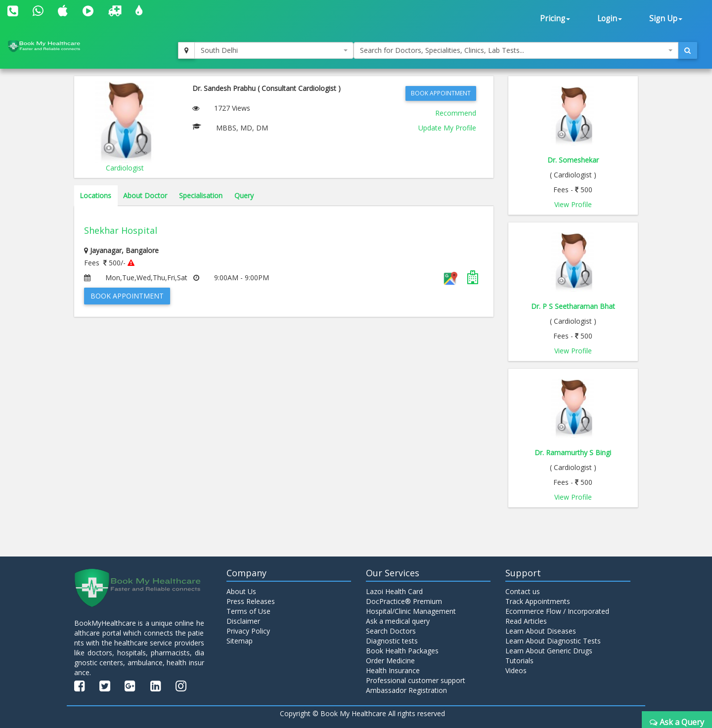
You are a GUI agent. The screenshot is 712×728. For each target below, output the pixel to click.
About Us (241, 591)
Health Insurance (393, 670)
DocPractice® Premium (404, 601)
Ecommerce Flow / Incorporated (557, 611)
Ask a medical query (398, 621)
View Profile (573, 204)
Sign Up (666, 19)
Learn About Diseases (541, 631)
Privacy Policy (248, 631)
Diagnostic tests (392, 641)
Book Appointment (441, 93)
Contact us (523, 591)
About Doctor (145, 195)
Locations (95, 195)
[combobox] (274, 50)
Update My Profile (447, 128)
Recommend (456, 113)
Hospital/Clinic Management (411, 611)
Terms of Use (248, 611)
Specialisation (201, 195)
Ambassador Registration (406, 690)
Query (244, 195)
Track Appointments (538, 601)
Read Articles (526, 621)
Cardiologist (125, 168)
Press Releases (251, 601)
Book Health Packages (402, 651)
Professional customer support (416, 680)
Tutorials (519, 661)
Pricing (555, 19)
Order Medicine (390, 661)
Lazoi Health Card (394, 591)
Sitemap (240, 641)
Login (610, 19)
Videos (516, 670)
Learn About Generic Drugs (549, 651)
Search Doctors (391, 631)
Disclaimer (243, 621)
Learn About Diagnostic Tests (553, 641)
